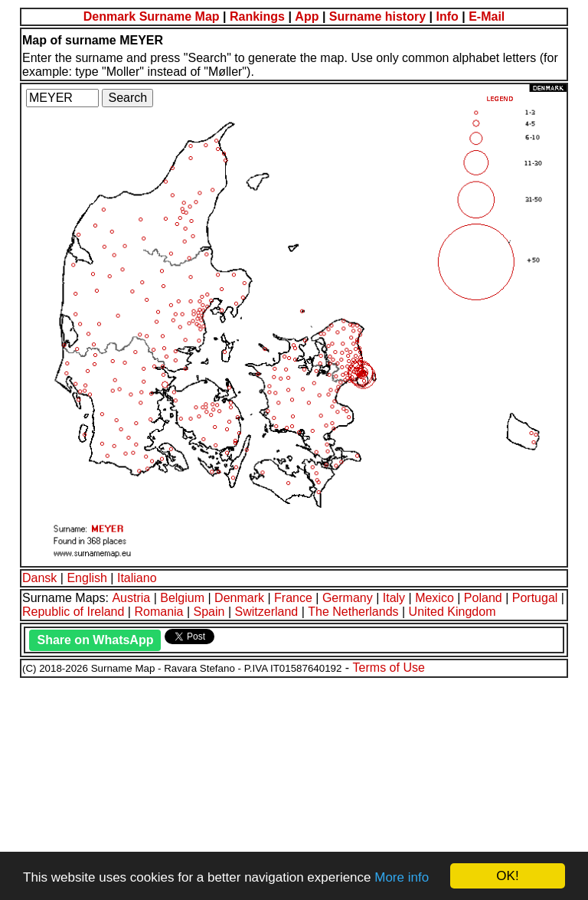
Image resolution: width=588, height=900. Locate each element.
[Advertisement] (294, 787)
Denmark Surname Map (152, 16)
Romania (158, 612)
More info (402, 877)
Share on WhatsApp (95, 640)
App (307, 16)
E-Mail (487, 16)
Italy (394, 598)
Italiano (137, 578)
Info (447, 16)
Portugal (535, 598)
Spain (209, 612)
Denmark (239, 598)
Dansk (39, 578)
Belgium (182, 598)
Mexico (434, 598)
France (293, 598)
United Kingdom (452, 612)
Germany (348, 598)
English (87, 578)
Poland (483, 598)
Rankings (257, 16)
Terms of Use (389, 668)
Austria (131, 598)
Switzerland (267, 612)
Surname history (377, 16)
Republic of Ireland (73, 612)
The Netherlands (353, 612)
